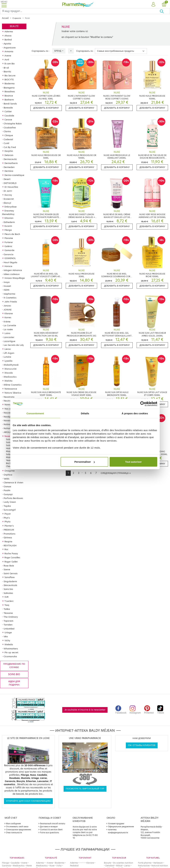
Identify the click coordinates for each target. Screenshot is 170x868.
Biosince (9, 96)
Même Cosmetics (13, 385)
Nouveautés (10, 413)
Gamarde (9, 250)
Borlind (8, 40)
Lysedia (8, 361)
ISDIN (6, 290)
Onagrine (10, 471)
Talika (7, 609)
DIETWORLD (10, 183)
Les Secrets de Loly (14, 345)
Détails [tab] (85, 413)
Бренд (58, 51)
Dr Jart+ (8, 191)
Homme (10, 448)
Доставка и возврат (49, 827)
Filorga (8, 230)
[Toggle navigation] (4, 4)
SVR (6, 597)
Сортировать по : (41, 51)
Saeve (7, 569)
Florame (9, 238)
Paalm (7, 490)
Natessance (11, 389)
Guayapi (8, 494)
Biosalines (10, 91)
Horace (8, 266)
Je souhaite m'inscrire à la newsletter (85, 710)
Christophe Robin (13, 124)
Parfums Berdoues (13, 498)
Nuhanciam (10, 428)
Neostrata (9, 397)
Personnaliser (85, 462)
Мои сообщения (13, 824)
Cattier (8, 111)
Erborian (9, 218)
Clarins (7, 131)
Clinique (9, 135)
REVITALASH (10, 545)
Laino (7, 333)
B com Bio (10, 64)
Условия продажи (116, 824)
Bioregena (9, 88)
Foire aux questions (49, 833)
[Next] (116, 473)
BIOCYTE (9, 79)
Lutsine (7, 357)
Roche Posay (11, 553)
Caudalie (9, 116)
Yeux (8, 460)
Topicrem (8, 621)
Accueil (5, 18)
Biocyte (107, 863)
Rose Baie (9, 566)
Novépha (9, 417)
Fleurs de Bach (12, 234)
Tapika (7, 506)
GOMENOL (10, 258)
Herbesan (158, 863)
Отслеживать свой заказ (17, 827)
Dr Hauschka (11, 187)
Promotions (9, 534)
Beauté (14, 26)
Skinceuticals (10, 585)
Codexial (8, 139)
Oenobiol (110, 866)
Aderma (9, 31)
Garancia (9, 254)
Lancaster (9, 337)
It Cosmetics (10, 298)
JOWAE (8, 310)
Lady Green (10, 502)
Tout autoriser (133, 462)
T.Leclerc (9, 601)
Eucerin (8, 226)
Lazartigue (9, 341)
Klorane (9, 313)
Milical (119, 866)
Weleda (9, 644)
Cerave (8, 120)
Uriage (8, 632)
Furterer (9, 242)
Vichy (7, 640)
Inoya (7, 282)
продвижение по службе (14, 666)
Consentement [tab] (35, 413)
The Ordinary (11, 617)
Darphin (9, 151)
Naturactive (144, 866)
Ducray (8, 195)
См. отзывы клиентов (142, 745)
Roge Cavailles (12, 557)
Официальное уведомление (121, 827)
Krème (7, 322)
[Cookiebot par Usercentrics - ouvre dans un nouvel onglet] (143, 404)
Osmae (7, 486)
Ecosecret (9, 199)
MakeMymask (11, 365)
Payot (8, 514)
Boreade (8, 108)
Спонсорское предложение (19, 830)
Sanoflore (10, 577)
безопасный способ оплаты (53, 824)
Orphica (8, 475)
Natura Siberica (13, 393)
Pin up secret (11, 652)
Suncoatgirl (10, 510)
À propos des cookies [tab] (135, 413)
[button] (153, 4)
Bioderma (10, 83)
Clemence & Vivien (13, 482)
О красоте (17, 18)
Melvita (8, 381)
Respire (8, 541)
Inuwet (7, 286)
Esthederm (9, 222)
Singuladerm (10, 581)
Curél (6, 143)
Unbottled (9, 629)
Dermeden (9, 167)
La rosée (8, 329)
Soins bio (8, 589)
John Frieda (11, 302)
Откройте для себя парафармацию (28, 801)
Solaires (10, 454)
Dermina (9, 171)
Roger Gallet (11, 562)
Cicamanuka (10, 656)
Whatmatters (11, 649)
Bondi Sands (10, 104)
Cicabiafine (10, 128)
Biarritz (7, 71)
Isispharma (9, 294)
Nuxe (7, 436)
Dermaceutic (10, 159)
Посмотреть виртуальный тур (85, 789)
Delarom (9, 155)
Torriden (8, 625)
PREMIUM (9, 530)
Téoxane (8, 613)
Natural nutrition (160, 866)
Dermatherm (11, 163)
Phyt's (7, 518)
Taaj (7, 605)
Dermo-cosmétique (14, 175)
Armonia (9, 51)
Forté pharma (145, 863)
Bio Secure (10, 75)
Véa (6, 636)
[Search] (80, 11)
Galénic (8, 246)
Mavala (9, 373)
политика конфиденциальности (118, 831)
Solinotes (8, 593)
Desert (7, 179)
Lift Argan (9, 353)
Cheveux (10, 466)
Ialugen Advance (13, 270)
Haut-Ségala (10, 262)
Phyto (7, 522)
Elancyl (7, 203)
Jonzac (7, 306)
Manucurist (10, 369)
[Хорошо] (165, 11)
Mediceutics (10, 377)
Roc (6, 549)
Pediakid (74, 866)
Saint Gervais (11, 573)
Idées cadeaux (12, 274)
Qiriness (8, 537)
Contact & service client (51, 830)
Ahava (8, 36)
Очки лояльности (14, 833)
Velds (6, 479)
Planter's (9, 526)
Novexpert (9, 420)
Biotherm (9, 100)
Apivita (7, 44)
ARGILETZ (9, 432)
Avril (7, 60)
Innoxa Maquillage (15, 278)
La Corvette (10, 325)
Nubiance (9, 424)
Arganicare (10, 48)
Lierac (8, 349)
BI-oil (6, 68)
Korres (8, 317)
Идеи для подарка (14, 683)
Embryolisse (11, 207)
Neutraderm (10, 401)
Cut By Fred (10, 147)
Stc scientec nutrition (123, 863)
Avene (8, 56)
